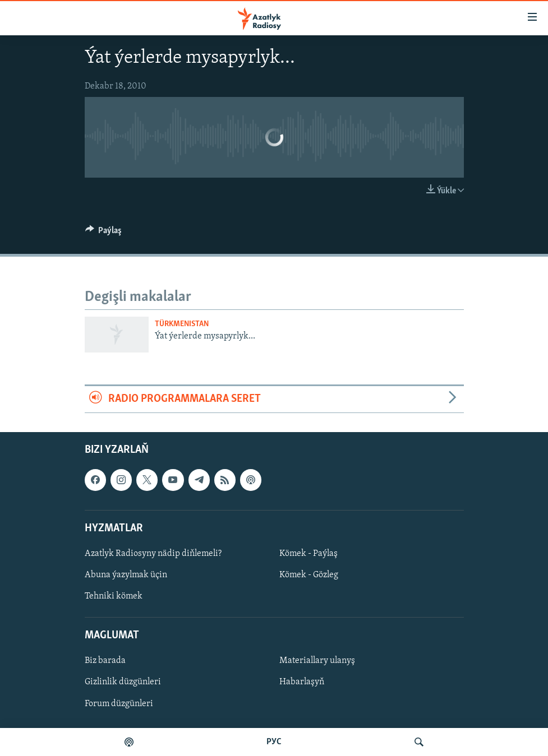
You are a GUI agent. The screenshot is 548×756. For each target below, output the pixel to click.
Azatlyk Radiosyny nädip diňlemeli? (153, 553)
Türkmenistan (182, 324)
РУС (274, 742)
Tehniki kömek (114, 596)
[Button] (104, 233)
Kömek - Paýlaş (308, 553)
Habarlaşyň (302, 682)
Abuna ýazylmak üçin (126, 575)
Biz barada (105, 661)
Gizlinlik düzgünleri (123, 682)
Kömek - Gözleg (309, 575)
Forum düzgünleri (119, 703)
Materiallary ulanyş (317, 661)
